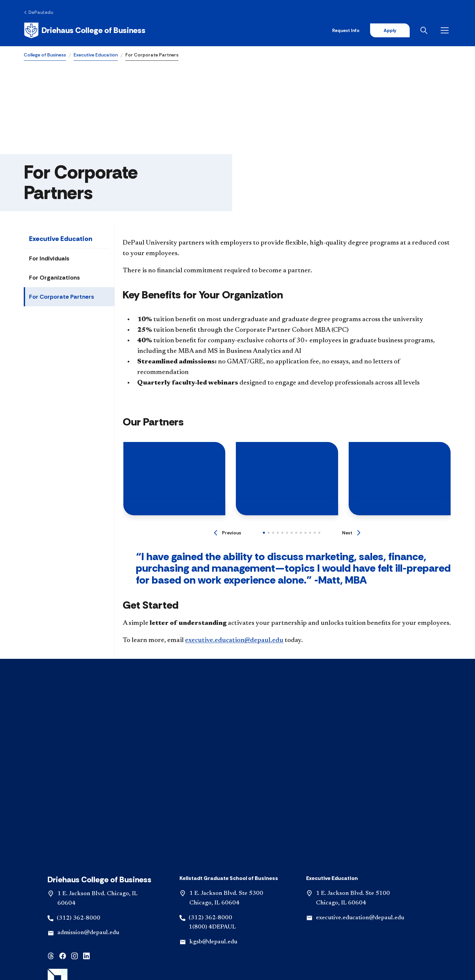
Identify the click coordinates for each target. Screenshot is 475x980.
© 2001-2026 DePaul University (237, 951)
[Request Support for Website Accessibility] (237, 932)
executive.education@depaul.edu (234, 640)
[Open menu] (446, 30)
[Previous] (228, 533)
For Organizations (54, 278)
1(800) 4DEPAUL (212, 783)
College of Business (45, 55)
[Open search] (425, 30)
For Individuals (49, 258)
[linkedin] (86, 811)
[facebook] (63, 811)
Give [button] (318, 902)
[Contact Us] (106, 922)
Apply (390, 30)
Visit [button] (157, 902)
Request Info (346, 30)
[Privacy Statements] (313, 922)
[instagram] (75, 811)
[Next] (351, 533)
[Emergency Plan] (148, 922)
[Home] (85, 30)
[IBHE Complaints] (260, 922)
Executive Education (96, 55)
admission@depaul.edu (88, 788)
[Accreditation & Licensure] (377, 922)
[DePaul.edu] (38, 12)
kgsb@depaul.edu (213, 797)
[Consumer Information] (204, 922)
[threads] (51, 811)
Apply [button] (237, 902)
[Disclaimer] (68, 922)
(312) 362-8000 (79, 773)
